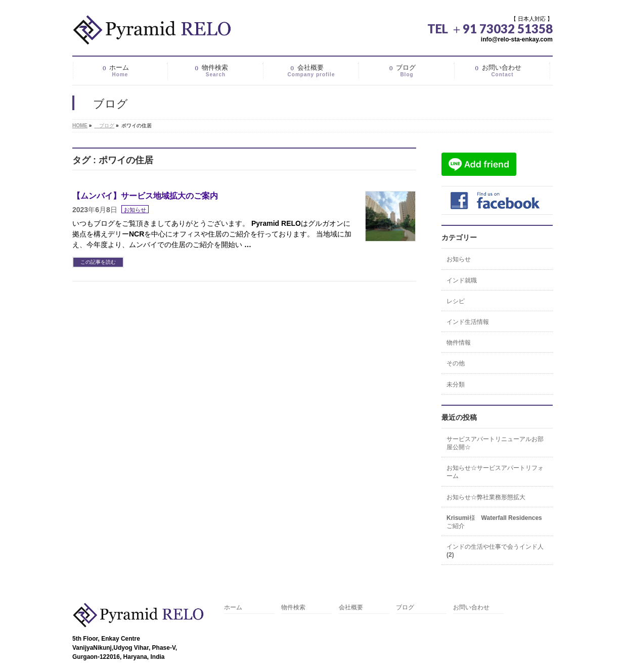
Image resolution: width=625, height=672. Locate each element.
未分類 (456, 385)
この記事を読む (98, 262)
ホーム (233, 608)
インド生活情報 (468, 322)
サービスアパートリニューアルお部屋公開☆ (495, 443)
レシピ (456, 301)
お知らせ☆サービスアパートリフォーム (495, 472)
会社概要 (351, 608)
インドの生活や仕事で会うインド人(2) (495, 551)
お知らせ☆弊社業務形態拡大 (486, 497)
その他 (456, 363)
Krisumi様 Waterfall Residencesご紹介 (494, 522)
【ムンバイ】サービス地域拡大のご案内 (145, 196)
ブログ (405, 608)
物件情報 (459, 343)
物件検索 (293, 608)
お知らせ (135, 210)
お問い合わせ (471, 608)
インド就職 (462, 280)
